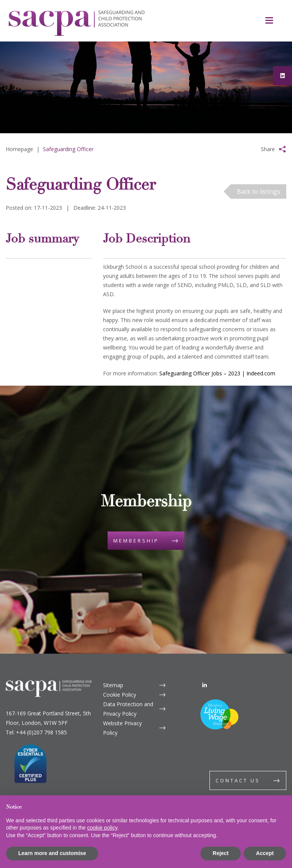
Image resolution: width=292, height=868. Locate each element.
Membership (136, 541)
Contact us (238, 780)
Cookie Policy (120, 695)
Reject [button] (221, 853)
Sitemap (113, 685)
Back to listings (259, 191)
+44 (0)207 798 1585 (41, 732)
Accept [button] (265, 853)
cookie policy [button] (102, 828)
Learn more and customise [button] (52, 853)
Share (268, 149)
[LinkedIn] (205, 685)
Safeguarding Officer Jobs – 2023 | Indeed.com (217, 373)
